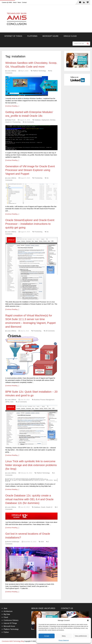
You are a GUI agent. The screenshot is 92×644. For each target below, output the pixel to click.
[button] (88, 620)
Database (38, 120)
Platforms (32, 36)
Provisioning (16, 122)
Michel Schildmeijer (13, 542)
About (15, 2)
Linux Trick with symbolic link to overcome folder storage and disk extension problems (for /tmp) (31, 465)
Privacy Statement (64, 640)
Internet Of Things (13, 36)
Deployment (45, 120)
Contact (24, 2)
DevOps (53, 120)
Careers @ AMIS (7, 2)
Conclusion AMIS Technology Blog (13, 641)
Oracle (43, 507)
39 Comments (50, 331)
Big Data (7, 614)
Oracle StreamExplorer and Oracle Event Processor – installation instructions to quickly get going (30, 224)
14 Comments (22, 402)
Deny (64, 636)
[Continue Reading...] (12, 106)
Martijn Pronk (11, 120)
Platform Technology (39, 71)
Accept (47, 636)
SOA (12, 402)
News (19, 2)
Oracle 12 (9, 122)
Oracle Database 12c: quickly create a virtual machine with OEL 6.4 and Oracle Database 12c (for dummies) (29, 499)
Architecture (8, 611)
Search (88, 44)
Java (5, 608)
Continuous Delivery (11, 620)
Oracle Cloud (70, 36)
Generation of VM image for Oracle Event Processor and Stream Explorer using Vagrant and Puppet (30, 170)
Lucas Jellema (11, 71)
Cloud (6, 617)
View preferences (81, 636)
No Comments (29, 122)
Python (6, 632)
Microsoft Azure (50, 36)
